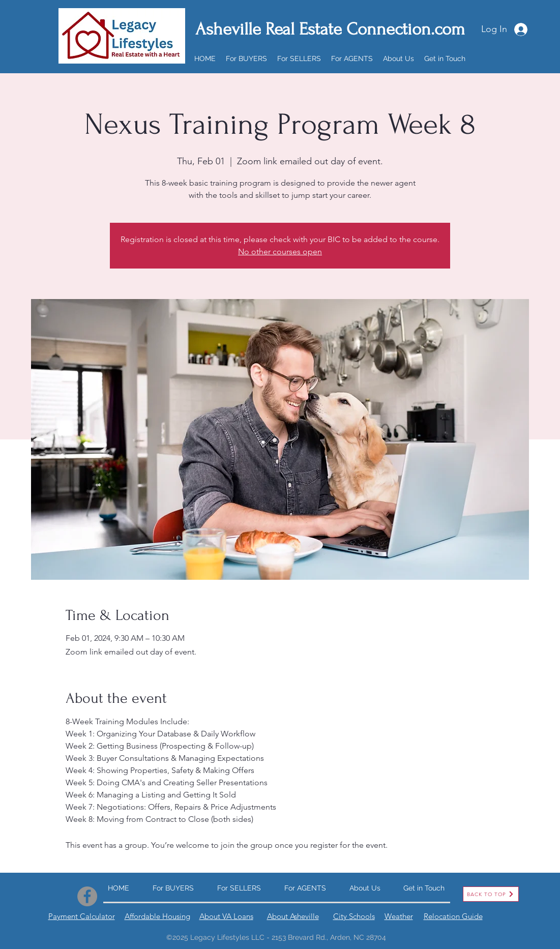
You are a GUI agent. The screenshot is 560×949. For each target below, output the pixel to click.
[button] (246, 58)
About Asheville (293, 916)
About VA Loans (226, 916)
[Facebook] (87, 896)
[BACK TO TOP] (491, 894)
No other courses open (280, 251)
